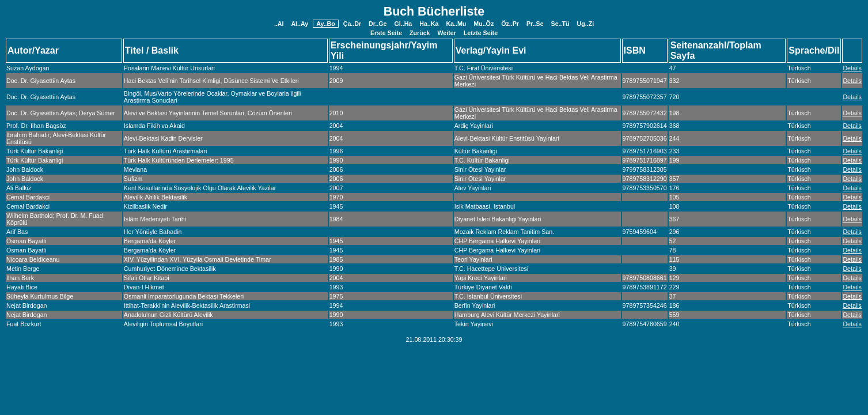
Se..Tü (560, 24)
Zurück (420, 33)
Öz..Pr (510, 24)
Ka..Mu (456, 24)
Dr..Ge (378, 24)
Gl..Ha (403, 24)
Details (852, 68)
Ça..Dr (352, 24)
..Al (279, 24)
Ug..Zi (586, 24)
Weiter (447, 33)
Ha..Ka (429, 24)
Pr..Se (535, 24)
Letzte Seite (481, 33)
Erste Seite (386, 33)
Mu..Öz (484, 24)
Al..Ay (300, 24)
